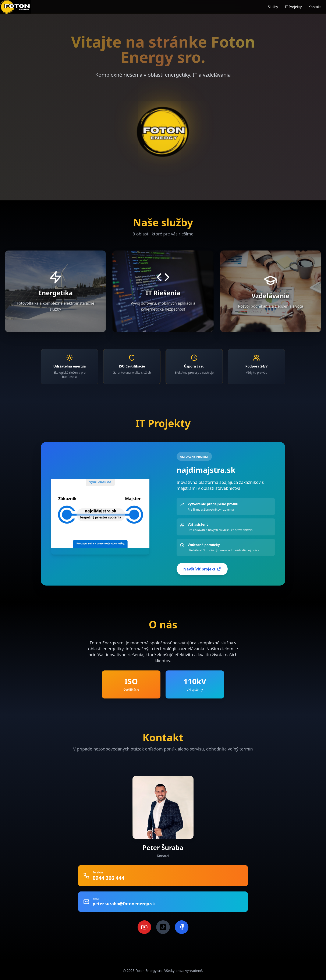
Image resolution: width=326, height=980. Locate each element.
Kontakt (315, 7)
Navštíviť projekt (202, 569)
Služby (273, 7)
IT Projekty (293, 7)
